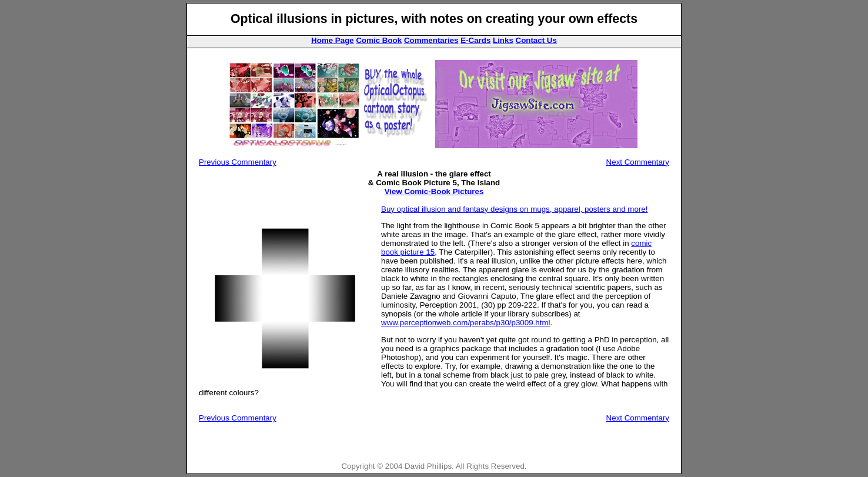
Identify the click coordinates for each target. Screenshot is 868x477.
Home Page (333, 40)
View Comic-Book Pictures (434, 191)
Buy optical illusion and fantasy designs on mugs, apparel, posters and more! (514, 209)
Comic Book (379, 40)
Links (503, 40)
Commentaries (431, 40)
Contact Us (536, 40)
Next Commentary (638, 162)
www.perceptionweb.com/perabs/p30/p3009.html (465, 323)
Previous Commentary (238, 162)
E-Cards (475, 40)
